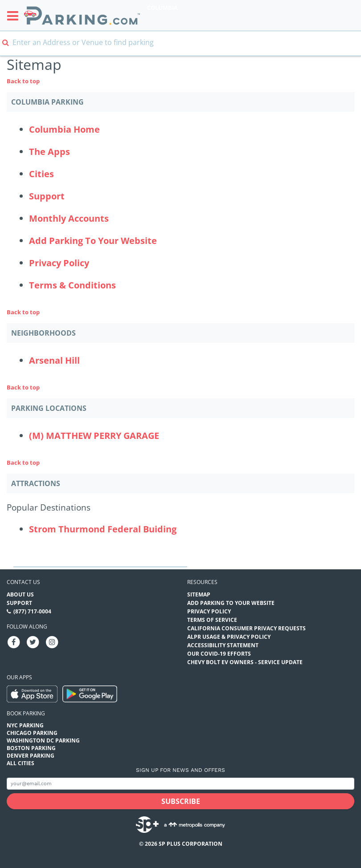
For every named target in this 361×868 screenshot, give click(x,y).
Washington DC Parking (43, 740)
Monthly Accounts (69, 218)
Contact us (23, 582)
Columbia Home (64, 129)
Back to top (23, 81)
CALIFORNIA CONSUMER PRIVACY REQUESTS (246, 628)
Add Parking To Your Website (93, 241)
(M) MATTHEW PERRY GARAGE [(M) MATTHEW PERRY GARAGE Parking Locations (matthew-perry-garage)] (94, 436)
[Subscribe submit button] (180, 801)
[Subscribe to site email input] (180, 784)
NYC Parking (25, 725)
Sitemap (199, 594)
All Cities (21, 763)
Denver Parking (31, 756)
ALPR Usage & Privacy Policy (229, 637)
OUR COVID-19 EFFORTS (219, 654)
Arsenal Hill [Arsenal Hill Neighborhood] (54, 360)
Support (47, 196)
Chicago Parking (32, 733)
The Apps (49, 152)
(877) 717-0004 (32, 611)
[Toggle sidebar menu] (15, 16)
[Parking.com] (82, 15)
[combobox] (180, 48)
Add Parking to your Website (231, 603)
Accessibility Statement (223, 645)
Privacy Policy (59, 263)
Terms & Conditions (72, 285)
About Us (20, 594)
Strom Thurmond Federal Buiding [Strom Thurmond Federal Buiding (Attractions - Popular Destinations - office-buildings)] (103, 529)
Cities (41, 174)
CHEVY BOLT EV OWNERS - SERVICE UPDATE (245, 662)
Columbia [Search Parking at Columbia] (162, 8)
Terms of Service (212, 620)
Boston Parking (31, 748)
